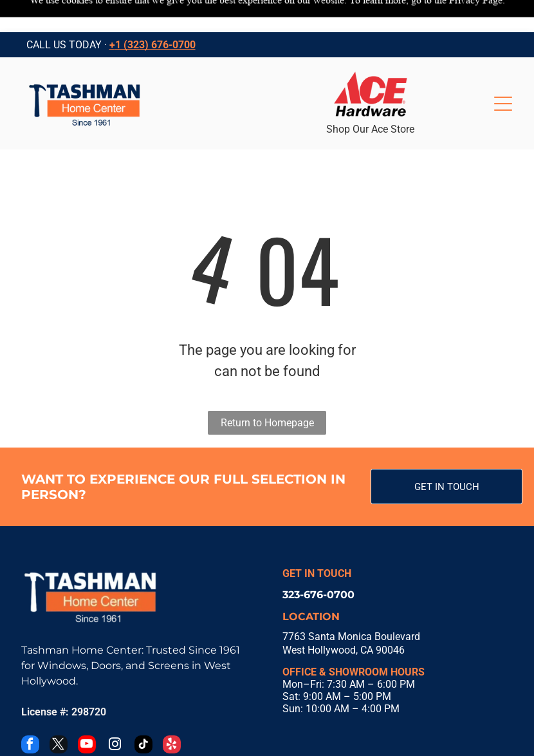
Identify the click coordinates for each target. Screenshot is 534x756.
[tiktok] (143, 714)
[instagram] (115, 714)
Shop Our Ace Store (370, 97)
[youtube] (87, 714)
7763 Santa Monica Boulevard (351, 604)
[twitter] (59, 714)
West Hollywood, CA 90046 (344, 618)
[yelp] (172, 714)
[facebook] (30, 714)
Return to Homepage (267, 391)
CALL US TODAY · (67, 13)
